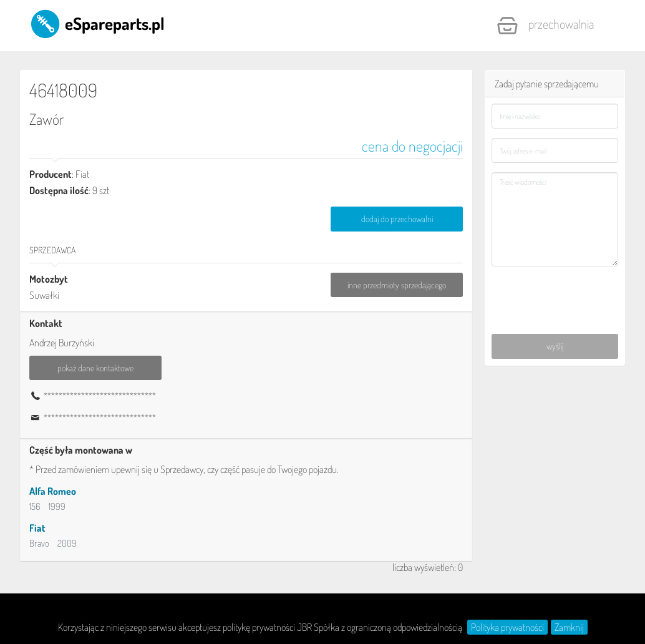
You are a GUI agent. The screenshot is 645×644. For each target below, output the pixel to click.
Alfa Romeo (53, 491)
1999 (57, 506)
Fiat (37, 528)
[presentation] (555, 292)
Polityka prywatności (507, 627)
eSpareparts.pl (97, 23)
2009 (67, 543)
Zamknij (569, 627)
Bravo (39, 543)
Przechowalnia (545, 26)
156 (35, 506)
